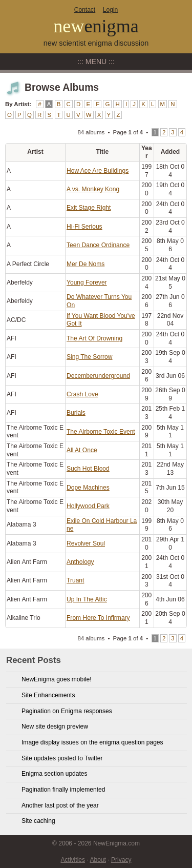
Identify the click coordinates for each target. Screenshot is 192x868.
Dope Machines (88, 488)
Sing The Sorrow (90, 357)
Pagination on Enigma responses (67, 711)
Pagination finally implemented (63, 790)
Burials (76, 413)
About (98, 860)
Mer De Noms (86, 264)
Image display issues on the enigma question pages (92, 742)
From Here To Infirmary (98, 618)
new (96, 26)
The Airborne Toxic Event (101, 432)
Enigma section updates (55, 774)
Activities (73, 860)
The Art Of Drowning (94, 338)
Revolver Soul (86, 543)
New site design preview (55, 726)
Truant (75, 580)
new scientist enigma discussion (96, 43)
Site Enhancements (48, 695)
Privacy (121, 860)
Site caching (38, 821)
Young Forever (87, 282)
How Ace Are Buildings (98, 171)
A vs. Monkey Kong (93, 189)
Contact (85, 10)
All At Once (82, 450)
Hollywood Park (88, 506)
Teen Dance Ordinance (98, 245)
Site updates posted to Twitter (62, 758)
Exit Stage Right (89, 208)
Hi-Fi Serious (84, 227)
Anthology (80, 562)
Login (110, 10)
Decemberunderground (98, 376)
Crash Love (82, 394)
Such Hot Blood (88, 469)
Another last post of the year (60, 805)
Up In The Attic (87, 599)
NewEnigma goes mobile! (57, 679)
